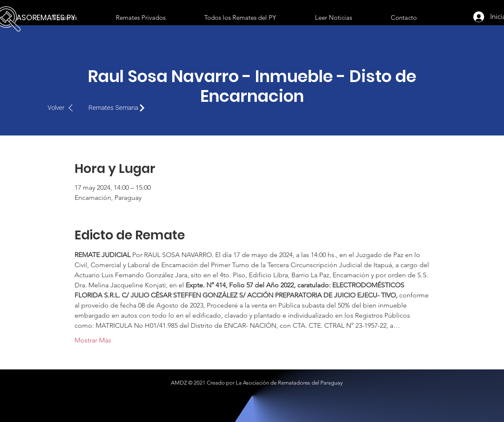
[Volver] (65, 108)
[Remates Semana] (119, 108)
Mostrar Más (93, 340)
